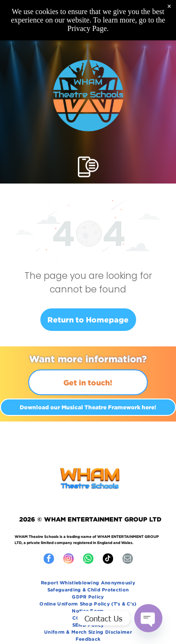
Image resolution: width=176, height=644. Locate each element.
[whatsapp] (88, 560)
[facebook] (49, 560)
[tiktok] (108, 560)
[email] (128, 560)
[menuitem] (88, 584)
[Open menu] (88, 167)
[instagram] (69, 560)
